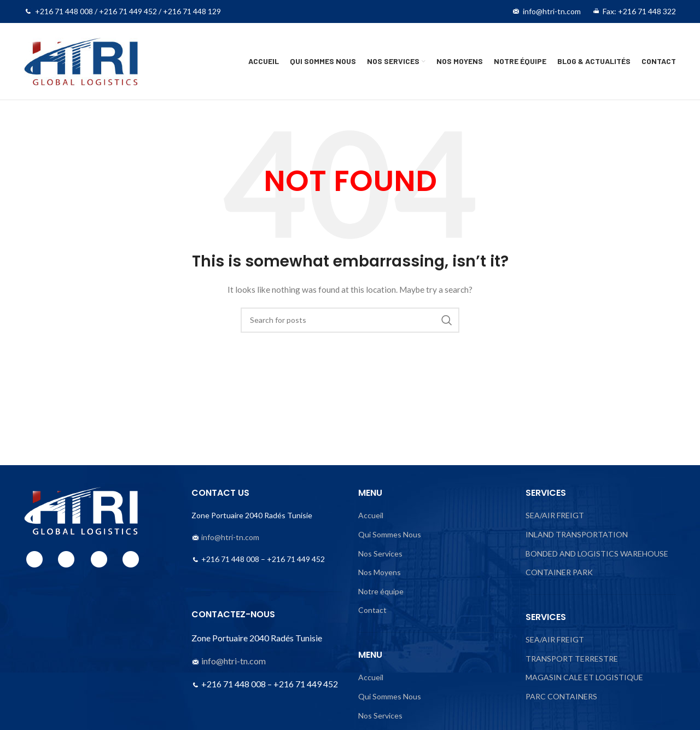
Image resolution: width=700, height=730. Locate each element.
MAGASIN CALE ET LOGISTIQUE (584, 677)
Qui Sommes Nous (390, 534)
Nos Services (380, 554)
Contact (372, 610)
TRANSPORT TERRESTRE (572, 659)
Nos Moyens (380, 572)
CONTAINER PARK (559, 572)
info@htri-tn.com (230, 537)
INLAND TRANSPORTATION (577, 534)
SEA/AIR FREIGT (555, 515)
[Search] (350, 320)
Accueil (371, 515)
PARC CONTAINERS (561, 696)
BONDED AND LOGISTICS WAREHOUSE (597, 554)
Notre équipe (381, 591)
